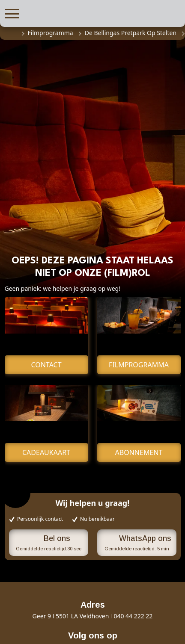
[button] (12, 13)
